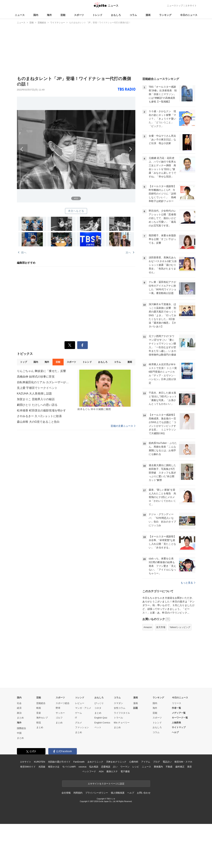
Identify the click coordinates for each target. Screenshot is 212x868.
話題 (136, 708)
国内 (36, 15)
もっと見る (188, 583)
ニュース (20, 15)
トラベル (118, 718)
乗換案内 (158, 767)
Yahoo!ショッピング (180, 627)
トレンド (97, 15)
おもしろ (116, 15)
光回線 (42, 767)
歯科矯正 (180, 767)
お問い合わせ (144, 793)
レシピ (136, 767)
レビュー (80, 703)
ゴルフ (59, 718)
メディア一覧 (179, 713)
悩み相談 (94, 767)
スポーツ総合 (63, 703)
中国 (19, 733)
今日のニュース (189, 15)
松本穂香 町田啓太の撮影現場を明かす (42, 410)
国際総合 (21, 728)
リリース (177, 703)
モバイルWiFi (69, 767)
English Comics (102, 723)
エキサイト (191, 6)
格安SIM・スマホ (183, 762)
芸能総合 (41, 703)
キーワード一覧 (180, 718)
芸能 (63, 15)
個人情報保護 (118, 793)
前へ (47, 145)
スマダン (118, 703)
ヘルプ (175, 732)
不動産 (169, 767)
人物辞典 (176, 723)
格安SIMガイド (28, 767)
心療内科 (134, 762)
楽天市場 (161, 627)
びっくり (99, 703)
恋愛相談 (106, 767)
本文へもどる (76, 211)
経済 (19, 708)
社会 (19, 703)
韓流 (39, 723)
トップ (24, 362)
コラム (133, 15)
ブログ (156, 762)
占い (115, 767)
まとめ (20, 718)
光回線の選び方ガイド (59, 762)
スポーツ (79, 15)
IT (76, 718)
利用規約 (78, 793)
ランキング (165, 15)
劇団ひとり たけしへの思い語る (37, 405)
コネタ (98, 708)
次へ (106, 145)
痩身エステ (112, 771)
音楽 (39, 713)
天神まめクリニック (116, 762)
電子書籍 (125, 771)
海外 (49, 15)
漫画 (148, 15)
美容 (189, 767)
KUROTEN (40, 762)
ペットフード (89, 771)
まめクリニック (95, 762)
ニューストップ (175, 6)
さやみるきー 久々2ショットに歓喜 (39, 416)
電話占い (167, 762)
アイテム (146, 762)
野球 (58, 708)
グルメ (79, 723)
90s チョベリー (122, 723)
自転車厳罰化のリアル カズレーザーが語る (43, 382)
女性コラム (120, 708)
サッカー (60, 713)
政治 (19, 713)
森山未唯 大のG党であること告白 (38, 422)
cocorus (83, 767)
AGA (101, 771)
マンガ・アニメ (83, 708)
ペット (98, 727)
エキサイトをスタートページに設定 (106, 784)
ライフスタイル (122, 713)
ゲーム (79, 713)
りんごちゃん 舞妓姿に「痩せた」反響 (42, 371)
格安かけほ (54, 767)
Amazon (148, 627)
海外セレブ (42, 718)
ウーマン (125, 767)
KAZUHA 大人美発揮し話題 (34, 394)
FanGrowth (79, 762)
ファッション (82, 727)
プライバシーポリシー (97, 793)
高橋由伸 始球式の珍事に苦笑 (36, 377)
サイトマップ (179, 727)
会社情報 (66, 793)
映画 (39, 708)
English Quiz (101, 718)
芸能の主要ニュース (123, 426)
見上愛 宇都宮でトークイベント (37, 388)
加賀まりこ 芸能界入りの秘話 (36, 399)
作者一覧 (176, 708)
